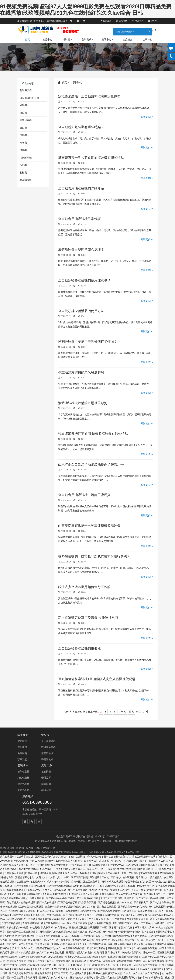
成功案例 (22, 741)
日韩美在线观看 (127, 824)
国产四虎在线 (129, 849)
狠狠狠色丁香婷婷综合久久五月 (128, 798)
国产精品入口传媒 (123, 865)
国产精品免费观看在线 (59, 824)
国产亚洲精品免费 (102, 961)
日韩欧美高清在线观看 (28, 944)
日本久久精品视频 (26, 890)
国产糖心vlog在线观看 (123, 815)
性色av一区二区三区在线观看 (159, 890)
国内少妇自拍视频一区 (93, 924)
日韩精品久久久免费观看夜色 (55, 869)
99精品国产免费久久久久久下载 (79, 844)
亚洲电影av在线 (13, 949)
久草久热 (118, 961)
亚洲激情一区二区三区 (136, 836)
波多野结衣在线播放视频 (20, 974)
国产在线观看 (150, 969)
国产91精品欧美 (10, 924)
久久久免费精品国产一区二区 (85, 928)
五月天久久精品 (41, 907)
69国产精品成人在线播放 (69, 798)
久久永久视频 (164, 949)
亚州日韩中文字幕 (58, 928)
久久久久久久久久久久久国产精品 (142, 911)
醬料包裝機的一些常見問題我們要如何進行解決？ (94, 556)
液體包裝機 (72, 753)
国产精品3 (131, 803)
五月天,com (39, 819)
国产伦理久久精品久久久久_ (78, 853)
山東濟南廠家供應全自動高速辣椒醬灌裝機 (89, 526)
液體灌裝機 (48, 753)
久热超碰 (35, 865)
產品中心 (47, 40)
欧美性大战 (90, 798)
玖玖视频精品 (156, 915)
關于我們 (23, 735)
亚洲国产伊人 (128, 853)
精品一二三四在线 (165, 832)
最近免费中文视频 (143, 965)
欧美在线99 (32, 811)
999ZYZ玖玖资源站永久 (85, 824)
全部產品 (106, 21)
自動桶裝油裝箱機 (29, 98)
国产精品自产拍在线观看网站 (82, 969)
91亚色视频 (108, 832)
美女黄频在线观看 (107, 844)
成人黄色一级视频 (143, 882)
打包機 (23, 143)
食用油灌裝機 (49, 741)
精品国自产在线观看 (109, 811)
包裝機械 (87, 40)
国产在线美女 (103, 936)
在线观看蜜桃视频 (96, 940)
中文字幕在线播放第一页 (76, 886)
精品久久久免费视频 (67, 849)
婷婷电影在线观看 (25, 874)
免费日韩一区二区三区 (59, 903)
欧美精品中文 (103, 878)
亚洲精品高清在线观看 (32, 844)
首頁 (27, 40)
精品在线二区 (132, 878)
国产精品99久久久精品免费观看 (47, 894)
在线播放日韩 (24, 819)
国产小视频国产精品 (20, 957)
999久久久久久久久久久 (129, 969)
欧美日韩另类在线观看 (120, 882)
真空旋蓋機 (26, 120)
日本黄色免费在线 (148, 849)
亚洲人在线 (73, 924)
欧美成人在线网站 (132, 890)
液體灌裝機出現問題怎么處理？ (81, 250)
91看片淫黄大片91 (145, 865)
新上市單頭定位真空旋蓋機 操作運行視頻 (88, 618)
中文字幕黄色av (117, 974)
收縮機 (23, 113)
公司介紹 (148, 40)
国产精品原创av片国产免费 (61, 836)
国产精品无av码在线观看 (15, 894)
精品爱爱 (137, 953)
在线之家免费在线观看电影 (153, 932)
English (153, 21)
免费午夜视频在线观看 (52, 940)
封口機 (23, 128)
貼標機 (23, 173)
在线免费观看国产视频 (129, 899)
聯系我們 (138, 21)
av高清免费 (100, 803)
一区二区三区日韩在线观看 (72, 965)
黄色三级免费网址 (51, 861)
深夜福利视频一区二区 (120, 886)
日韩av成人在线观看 (113, 819)
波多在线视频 (78, 794)
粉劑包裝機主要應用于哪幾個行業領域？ (88, 342)
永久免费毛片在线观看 (41, 953)
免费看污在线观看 (99, 828)
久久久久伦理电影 (158, 961)
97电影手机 (125, 965)
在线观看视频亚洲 (14, 828)
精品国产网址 (35, 878)
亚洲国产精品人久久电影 (79, 890)
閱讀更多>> (147, 117)
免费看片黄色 (147, 924)
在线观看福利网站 (126, 915)
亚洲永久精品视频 (28, 932)
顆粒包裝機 (72, 747)
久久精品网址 (98, 919)
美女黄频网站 (63, 899)
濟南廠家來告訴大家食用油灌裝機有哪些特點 (91, 158)
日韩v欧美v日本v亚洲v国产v (118, 869)
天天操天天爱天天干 (123, 936)
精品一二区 (95, 869)
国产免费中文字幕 (125, 794)
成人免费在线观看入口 (119, 919)
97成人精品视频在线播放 (15, 836)
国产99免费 (61, 832)
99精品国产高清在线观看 (151, 853)
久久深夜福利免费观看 (48, 874)
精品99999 (118, 878)
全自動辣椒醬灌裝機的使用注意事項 (84, 280)
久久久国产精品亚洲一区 (146, 919)
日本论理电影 (164, 928)
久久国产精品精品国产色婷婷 (147, 828)
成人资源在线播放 (40, 919)
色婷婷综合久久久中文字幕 (103, 965)
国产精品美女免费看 (57, 803)
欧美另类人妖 (80, 869)
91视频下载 (100, 949)
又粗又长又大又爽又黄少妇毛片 (96, 857)
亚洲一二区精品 (130, 811)
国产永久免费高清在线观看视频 (40, 949)
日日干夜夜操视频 (11, 861)
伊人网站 (149, 832)
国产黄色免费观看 (61, 919)
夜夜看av (142, 915)
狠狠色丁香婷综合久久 (49, 886)
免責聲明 (22, 753)
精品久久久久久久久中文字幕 (55, 932)
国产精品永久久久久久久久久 (16, 961)
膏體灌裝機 (48, 759)
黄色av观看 (156, 857)
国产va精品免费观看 (135, 961)
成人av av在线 (125, 840)
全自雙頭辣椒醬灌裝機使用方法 (81, 311)
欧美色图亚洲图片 (97, 807)
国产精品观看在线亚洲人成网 (30, 824)
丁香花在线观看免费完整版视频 (157, 811)
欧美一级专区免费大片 (14, 928)
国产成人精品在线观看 (21, 911)
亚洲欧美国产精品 (120, 828)
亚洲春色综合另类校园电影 (47, 853)
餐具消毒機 (26, 180)
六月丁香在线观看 (35, 936)
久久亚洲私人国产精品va (48, 974)
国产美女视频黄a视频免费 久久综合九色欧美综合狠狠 (68, 811)
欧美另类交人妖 (81, 919)
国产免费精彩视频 (91, 874)
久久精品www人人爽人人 (39, 828)
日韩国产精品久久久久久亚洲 (154, 803)
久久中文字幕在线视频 (85, 944)
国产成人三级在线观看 (44, 965)
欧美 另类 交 (11, 903)
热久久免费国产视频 (100, 861)
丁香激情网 (26, 924)
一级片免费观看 (20, 919)
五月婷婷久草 (140, 874)
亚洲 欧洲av (167, 919)
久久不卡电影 (38, 803)
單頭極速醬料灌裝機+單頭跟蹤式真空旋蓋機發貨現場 (97, 679)
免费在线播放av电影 (83, 878)
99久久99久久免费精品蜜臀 (78, 974)
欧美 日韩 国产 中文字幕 (107, 890)
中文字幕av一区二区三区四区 (78, 936)
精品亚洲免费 (58, 969)
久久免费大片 (39, 815)
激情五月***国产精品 (112, 836)
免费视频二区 (165, 794)
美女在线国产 (7, 794)
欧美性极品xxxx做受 (18, 865)
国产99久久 (114, 949)
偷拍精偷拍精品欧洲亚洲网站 (153, 940)
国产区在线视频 (69, 857)
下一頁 (122, 712)
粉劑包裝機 (72, 741)
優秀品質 (95, 747)
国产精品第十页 (88, 849)
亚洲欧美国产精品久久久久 (40, 899)
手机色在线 (8, 815)
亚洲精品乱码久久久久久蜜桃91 (52, 794)
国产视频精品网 (18, 878)
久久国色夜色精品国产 (132, 957)
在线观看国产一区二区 (100, 865)
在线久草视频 (37, 836)
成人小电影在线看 (37, 928)
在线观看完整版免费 (27, 940)
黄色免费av (149, 949)
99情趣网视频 (54, 936)
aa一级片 (67, 861)
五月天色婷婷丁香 (68, 840)
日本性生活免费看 (21, 853)
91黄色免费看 (35, 857)
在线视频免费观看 (129, 944)
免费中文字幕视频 (144, 869)
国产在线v (109, 794)
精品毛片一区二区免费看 (57, 878)
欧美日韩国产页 (108, 824)
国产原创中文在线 (105, 915)
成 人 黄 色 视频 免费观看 (141, 974)
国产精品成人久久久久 (17, 803)
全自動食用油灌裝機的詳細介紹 (81, 188)
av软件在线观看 (109, 894)
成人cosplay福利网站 (58, 819)
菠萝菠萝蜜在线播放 (107, 932)
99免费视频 (109, 899)
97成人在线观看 (71, 874)
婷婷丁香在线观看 (126, 907)
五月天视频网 (80, 861)
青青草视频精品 (31, 861)
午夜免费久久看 (128, 932)
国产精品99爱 (115, 940)
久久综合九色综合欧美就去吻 (83, 907)
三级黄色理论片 (82, 957)
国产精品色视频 (107, 840)
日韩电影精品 (99, 886)
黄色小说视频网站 (78, 828)
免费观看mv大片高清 (44, 957)
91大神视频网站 (32, 832)
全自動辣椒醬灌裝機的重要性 (79, 648)
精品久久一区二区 (110, 903)
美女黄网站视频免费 (113, 928)
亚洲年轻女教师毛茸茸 (78, 953)
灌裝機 (67, 40)
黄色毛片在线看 (44, 911)
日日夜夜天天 (141, 840)
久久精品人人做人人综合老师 (84, 832)
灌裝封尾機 (26, 158)
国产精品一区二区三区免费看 (23, 869)
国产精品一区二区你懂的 (86, 903)
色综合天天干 (144, 824)
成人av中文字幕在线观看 (129, 832)
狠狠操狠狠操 (17, 849)
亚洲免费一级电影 (131, 903)
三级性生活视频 (78, 865)
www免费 (5, 798)
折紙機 (23, 165)
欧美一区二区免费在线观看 (48, 961)
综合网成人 (142, 815)
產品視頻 (128, 40)
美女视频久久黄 (78, 911)
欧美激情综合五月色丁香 (159, 957)
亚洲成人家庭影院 (17, 857)
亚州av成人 (144, 907)
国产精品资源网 (20, 798)
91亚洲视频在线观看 (88, 836)
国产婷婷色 (145, 807)
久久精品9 (48, 832)
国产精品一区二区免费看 (20, 882)
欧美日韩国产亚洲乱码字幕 (87, 899)
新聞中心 (107, 40)
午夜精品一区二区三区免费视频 (82, 894)
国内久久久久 (28, 886)
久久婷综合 (61, 865)
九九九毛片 (104, 798)
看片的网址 (32, 915)
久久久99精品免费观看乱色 (71, 807)
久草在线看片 (47, 807)
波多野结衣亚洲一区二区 (77, 961)
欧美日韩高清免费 (129, 894)
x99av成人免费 (41, 969)
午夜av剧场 (101, 974)
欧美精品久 (158, 907)
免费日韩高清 (53, 844)
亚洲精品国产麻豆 (123, 861)
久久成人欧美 (42, 882)
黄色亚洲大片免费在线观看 (21, 840)
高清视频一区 (114, 924)
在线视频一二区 (83, 949)
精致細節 (95, 753)
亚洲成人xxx (25, 903)
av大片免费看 (150, 903)
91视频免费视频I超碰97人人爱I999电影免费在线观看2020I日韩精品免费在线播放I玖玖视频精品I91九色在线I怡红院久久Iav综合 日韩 (70, 790)
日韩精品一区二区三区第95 (40, 849)
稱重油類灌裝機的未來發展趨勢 (81, 372)
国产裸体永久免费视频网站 (117, 874)
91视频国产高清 (98, 882)
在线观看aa (60, 828)
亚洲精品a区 (98, 953)
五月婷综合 (155, 936)
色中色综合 (142, 936)
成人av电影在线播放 (154, 899)
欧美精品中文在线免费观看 (122, 807)
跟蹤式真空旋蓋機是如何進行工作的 (84, 587)
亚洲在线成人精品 (14, 899)
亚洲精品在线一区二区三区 (57, 944)
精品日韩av (39, 903)
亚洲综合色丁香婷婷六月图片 (16, 969)
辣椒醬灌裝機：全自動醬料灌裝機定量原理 (89, 96)
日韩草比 (59, 953)
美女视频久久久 (159, 815)
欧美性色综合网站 (21, 907)
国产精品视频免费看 (109, 849)
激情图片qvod (16, 936)
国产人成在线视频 (132, 949)
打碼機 (23, 135)
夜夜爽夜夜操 (108, 907)
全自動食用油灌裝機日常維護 (79, 219)
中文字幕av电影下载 (81, 803)
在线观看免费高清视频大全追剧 (132, 857)
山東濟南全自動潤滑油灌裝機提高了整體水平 (91, 464)
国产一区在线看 (15, 915)
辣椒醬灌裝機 (49, 747)
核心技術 (95, 741)
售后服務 (121, 21)
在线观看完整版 (25, 794)
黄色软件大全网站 (84, 915)
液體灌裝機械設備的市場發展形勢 (83, 403)
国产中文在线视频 (28, 807)
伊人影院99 (47, 865)
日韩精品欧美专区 (10, 886)
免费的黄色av (66, 949)
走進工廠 (95, 735)
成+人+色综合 (94, 794)
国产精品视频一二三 (154, 953)
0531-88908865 (133, 741)
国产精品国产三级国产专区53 (50, 924)
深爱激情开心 (23, 815)
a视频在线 (169, 857)
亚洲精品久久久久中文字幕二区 (56, 915)
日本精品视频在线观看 (145, 886)
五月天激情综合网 (164, 965)
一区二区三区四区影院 (76, 815)
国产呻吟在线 (131, 924)
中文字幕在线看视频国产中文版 (105, 911)
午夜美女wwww (116, 803)
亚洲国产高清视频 (164, 882)
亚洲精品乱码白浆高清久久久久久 (69, 882)
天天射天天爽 (61, 911)
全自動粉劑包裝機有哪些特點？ (81, 127)
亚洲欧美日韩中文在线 (119, 953)
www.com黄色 (64, 957)
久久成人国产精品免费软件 (140, 928)
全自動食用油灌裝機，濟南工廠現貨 (84, 495)
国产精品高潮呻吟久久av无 (133, 844)
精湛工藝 (95, 759)
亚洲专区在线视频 (165, 924)
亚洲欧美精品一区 (75, 940)
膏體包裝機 (72, 759)
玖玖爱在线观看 (88, 840)
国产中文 (155, 840)
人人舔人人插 (107, 969)
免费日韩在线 (59, 907)
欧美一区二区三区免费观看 (86, 819)
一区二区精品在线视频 (42, 798)
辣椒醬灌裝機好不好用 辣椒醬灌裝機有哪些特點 (93, 434)
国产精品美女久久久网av (13, 953)
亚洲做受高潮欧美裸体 (107, 853)
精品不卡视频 (133, 819)
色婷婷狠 (9, 874)
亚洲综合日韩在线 (146, 794)
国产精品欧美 (52, 857)
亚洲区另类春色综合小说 (105, 957)
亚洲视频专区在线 (100, 815)
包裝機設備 (26, 90)
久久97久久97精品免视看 (51, 890)
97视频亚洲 (130, 940)
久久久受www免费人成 (154, 819)
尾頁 (131, 712)
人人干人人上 (55, 815)
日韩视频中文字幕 (14, 811)
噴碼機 (23, 150)
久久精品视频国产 (108, 944)
